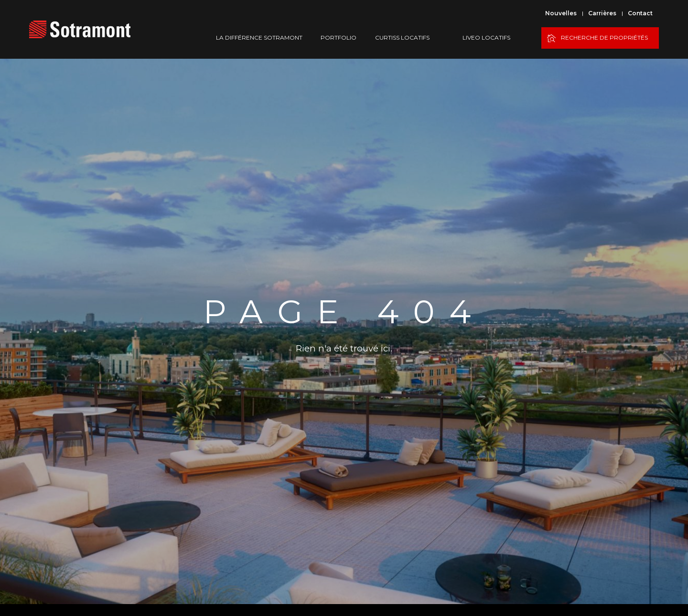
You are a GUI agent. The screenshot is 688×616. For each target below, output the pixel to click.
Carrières (602, 13)
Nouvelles (561, 13)
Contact (640, 13)
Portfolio (339, 37)
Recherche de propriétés (597, 38)
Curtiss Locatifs (402, 37)
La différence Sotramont (259, 37)
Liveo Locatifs (486, 37)
